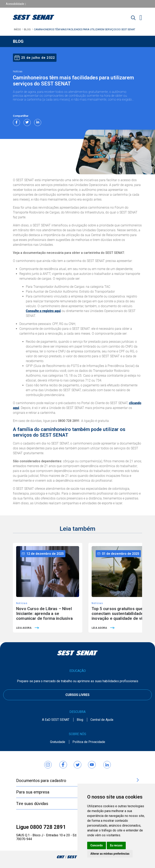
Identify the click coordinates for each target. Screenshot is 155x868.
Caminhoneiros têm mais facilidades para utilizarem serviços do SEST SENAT (85, 29)
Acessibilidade (16, 4)
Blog (27, 29)
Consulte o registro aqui (43, 311)
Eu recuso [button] (116, 845)
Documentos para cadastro (77, 781)
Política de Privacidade (89, 742)
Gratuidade (58, 742)
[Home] (39, 17)
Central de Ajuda (102, 720)
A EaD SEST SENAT (56, 720)
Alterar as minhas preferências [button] (110, 854)
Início (17, 29)
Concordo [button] (97, 845)
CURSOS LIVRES (78, 695)
